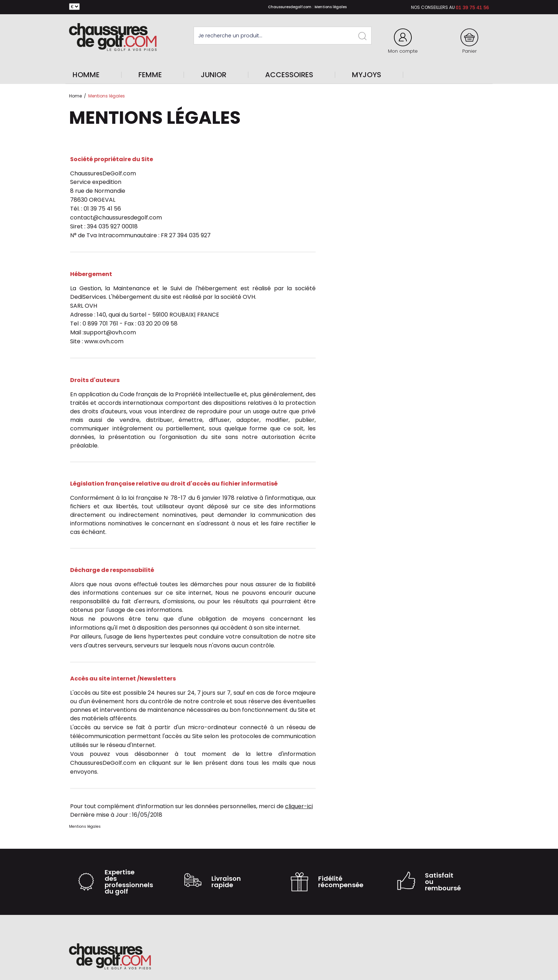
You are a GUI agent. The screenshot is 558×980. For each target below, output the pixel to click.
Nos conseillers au (433, 7)
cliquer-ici (299, 806)
